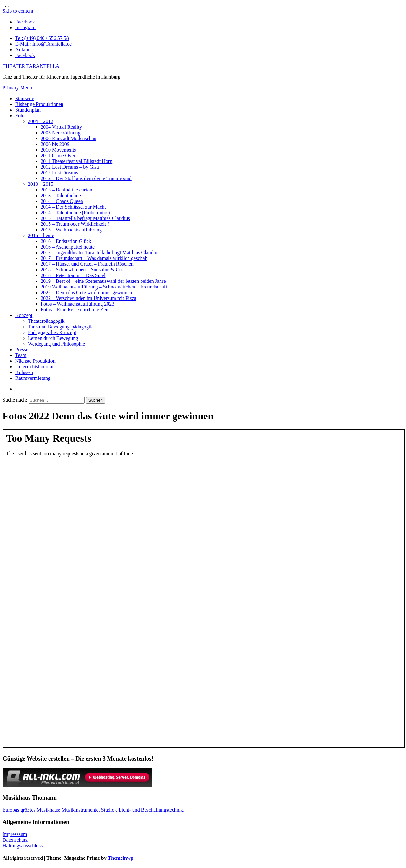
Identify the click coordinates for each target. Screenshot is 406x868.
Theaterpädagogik (46, 321)
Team (21, 355)
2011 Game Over (58, 155)
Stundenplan (28, 110)
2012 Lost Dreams (59, 173)
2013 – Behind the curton (66, 190)
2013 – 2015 (41, 184)
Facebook (25, 55)
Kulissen (24, 372)
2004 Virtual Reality (61, 127)
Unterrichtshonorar (35, 367)
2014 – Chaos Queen (62, 201)
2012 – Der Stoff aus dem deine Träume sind (86, 178)
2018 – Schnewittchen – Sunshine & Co (81, 270)
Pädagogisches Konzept (52, 332)
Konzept (24, 315)
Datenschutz (15, 840)
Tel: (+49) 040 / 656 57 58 (42, 38)
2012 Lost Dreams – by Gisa (70, 167)
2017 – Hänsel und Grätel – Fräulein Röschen (87, 264)
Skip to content (18, 11)
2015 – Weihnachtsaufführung (71, 230)
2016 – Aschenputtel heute (68, 247)
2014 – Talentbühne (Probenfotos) (75, 213)
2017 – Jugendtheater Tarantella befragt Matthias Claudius (100, 253)
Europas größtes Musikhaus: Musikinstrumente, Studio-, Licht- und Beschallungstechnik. (93, 810)
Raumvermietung (33, 378)
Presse (22, 350)
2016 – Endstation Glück (66, 241)
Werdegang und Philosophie (56, 344)
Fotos (21, 116)
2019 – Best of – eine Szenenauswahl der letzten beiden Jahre (103, 281)
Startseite (25, 98)
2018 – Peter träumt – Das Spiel (73, 275)
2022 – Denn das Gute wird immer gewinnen (86, 292)
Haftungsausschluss (23, 846)
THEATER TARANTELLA (31, 66)
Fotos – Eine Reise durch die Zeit (75, 310)
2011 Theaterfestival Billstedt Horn (76, 161)
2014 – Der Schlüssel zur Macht (73, 207)
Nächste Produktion (35, 361)
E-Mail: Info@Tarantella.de (43, 44)
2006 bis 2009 (55, 144)
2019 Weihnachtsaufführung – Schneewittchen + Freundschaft (104, 287)
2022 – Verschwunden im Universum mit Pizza (88, 298)
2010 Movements (58, 150)
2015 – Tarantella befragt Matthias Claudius (85, 218)
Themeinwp (120, 858)
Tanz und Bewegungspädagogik (60, 327)
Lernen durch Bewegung (53, 338)
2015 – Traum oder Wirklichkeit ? (75, 224)
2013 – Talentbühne (61, 195)
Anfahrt (23, 50)
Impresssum (15, 834)
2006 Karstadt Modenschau (69, 138)
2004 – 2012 (41, 121)
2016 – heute (41, 235)
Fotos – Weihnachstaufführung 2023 (77, 304)
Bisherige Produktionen (39, 104)
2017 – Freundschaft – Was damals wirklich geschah (94, 258)
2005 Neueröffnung (60, 133)
